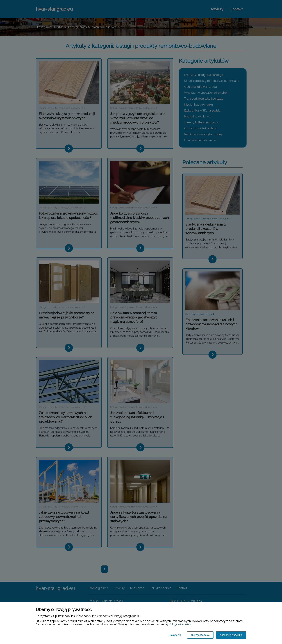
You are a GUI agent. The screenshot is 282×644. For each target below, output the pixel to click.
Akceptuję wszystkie (231, 635)
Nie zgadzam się (200, 635)
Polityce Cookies (180, 624)
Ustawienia (175, 635)
